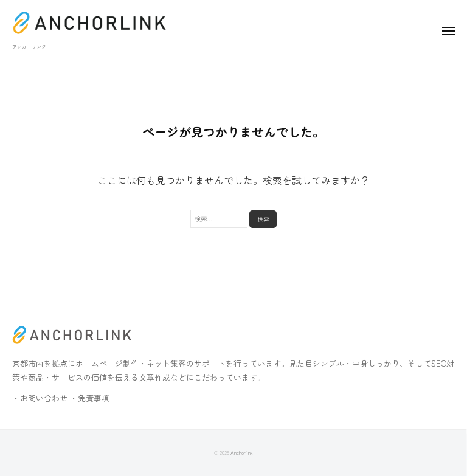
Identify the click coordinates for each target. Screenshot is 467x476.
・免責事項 (90, 398)
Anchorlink (242, 452)
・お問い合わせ (40, 398)
